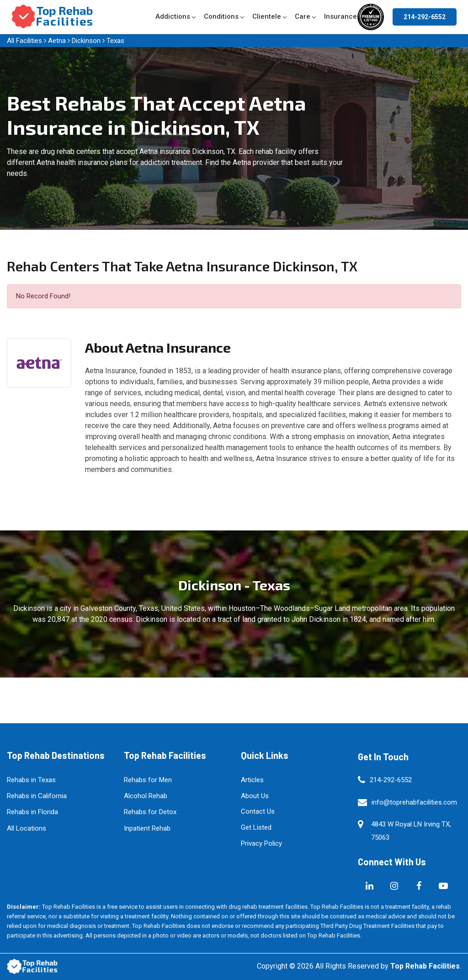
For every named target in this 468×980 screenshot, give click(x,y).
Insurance (340, 16)
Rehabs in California (37, 796)
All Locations (27, 828)
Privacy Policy (261, 843)
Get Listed (256, 827)
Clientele (267, 16)
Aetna (57, 41)
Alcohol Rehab (146, 796)
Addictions (173, 16)
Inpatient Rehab (147, 828)
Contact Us (258, 811)
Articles (252, 780)
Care (303, 16)
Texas (115, 41)
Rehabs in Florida (32, 812)
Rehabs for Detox (150, 812)
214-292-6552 (425, 17)
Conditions (221, 16)
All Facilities (24, 41)
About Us (255, 796)
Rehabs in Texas (31, 780)
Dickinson (86, 41)
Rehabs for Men (148, 780)
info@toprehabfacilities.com (414, 802)
